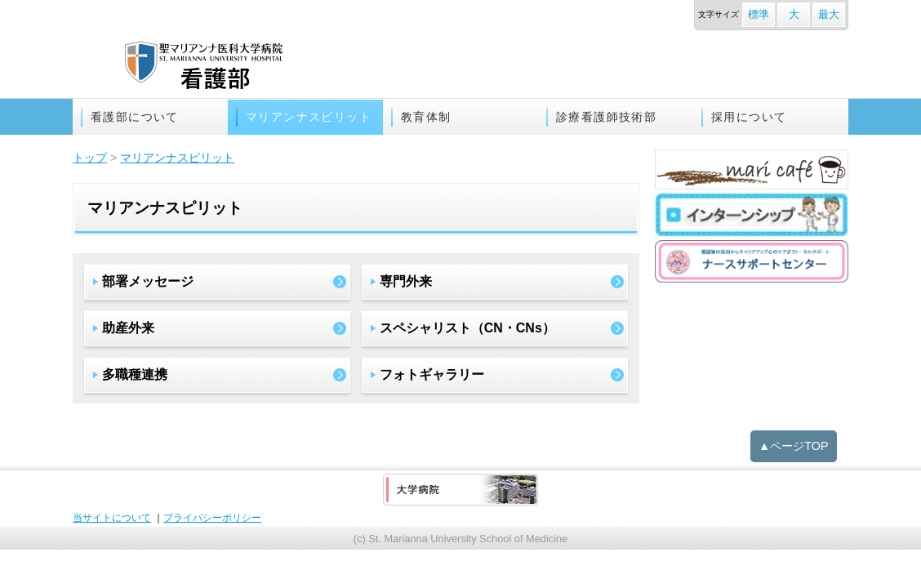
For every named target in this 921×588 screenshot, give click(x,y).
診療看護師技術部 (606, 117)
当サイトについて (112, 518)
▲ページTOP (794, 446)
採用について (749, 117)
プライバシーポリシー (212, 518)
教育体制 (426, 117)
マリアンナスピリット (309, 117)
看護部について (135, 117)
